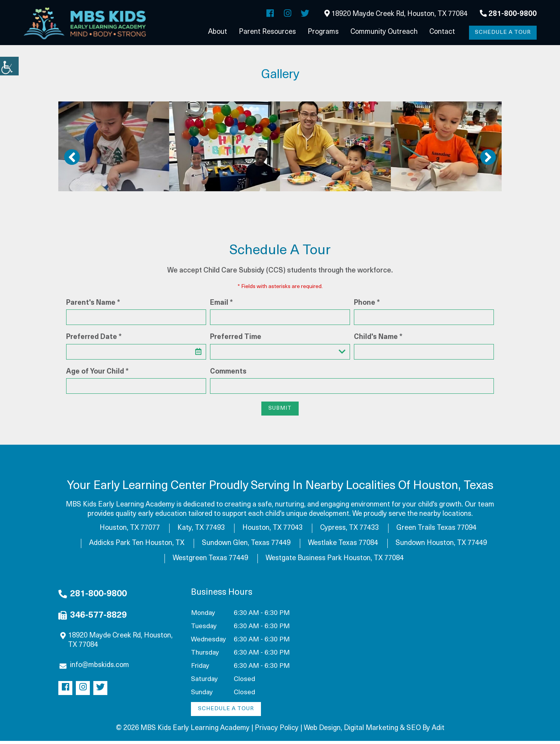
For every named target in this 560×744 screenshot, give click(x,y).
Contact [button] (442, 33)
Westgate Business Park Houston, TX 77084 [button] (335, 561)
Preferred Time (236, 340)
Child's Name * (378, 340)
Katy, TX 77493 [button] (201, 531)
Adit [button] (438, 731)
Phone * (367, 306)
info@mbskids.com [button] (94, 669)
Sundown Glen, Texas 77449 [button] (246, 546)
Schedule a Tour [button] (502, 33)
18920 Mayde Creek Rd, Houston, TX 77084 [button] (396, 15)
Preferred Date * (94, 340)
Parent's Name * (93, 306)
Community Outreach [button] (384, 33)
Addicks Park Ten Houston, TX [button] (137, 546)
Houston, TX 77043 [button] (272, 531)
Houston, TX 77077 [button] (130, 531)
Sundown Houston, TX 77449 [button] (441, 546)
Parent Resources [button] (267, 33)
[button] (9, 66)
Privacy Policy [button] (277, 731)
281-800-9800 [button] (508, 15)
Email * (221, 306)
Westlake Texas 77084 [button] (343, 546)
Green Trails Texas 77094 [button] (436, 531)
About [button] (218, 33)
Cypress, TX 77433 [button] (349, 531)
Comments (228, 375)
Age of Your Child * (97, 375)
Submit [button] (280, 411)
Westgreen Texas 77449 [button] (210, 561)
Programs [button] (323, 33)
